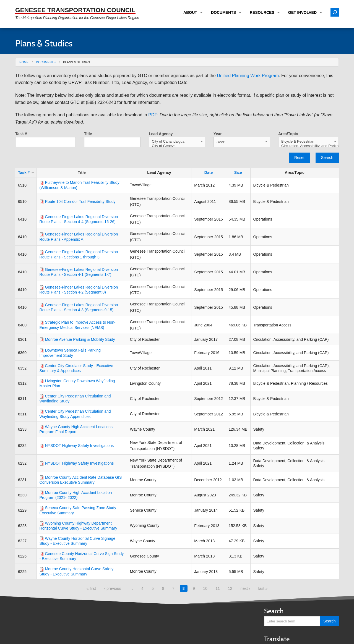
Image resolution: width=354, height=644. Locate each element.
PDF (153, 115)
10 (205, 588)
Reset (299, 158)
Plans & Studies (76, 62)
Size (238, 172)
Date (209, 172)
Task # (21, 134)
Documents (223, 12)
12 (230, 588)
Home (24, 62)
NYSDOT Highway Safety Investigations (79, 446)
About (190, 12)
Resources (262, 12)
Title (88, 134)
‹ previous (112, 588)
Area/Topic (288, 134)
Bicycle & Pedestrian (309, 142)
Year (218, 134)
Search (327, 158)
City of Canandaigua (177, 142)
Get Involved (302, 12)
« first (91, 588)
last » (263, 588)
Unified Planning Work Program (248, 76)
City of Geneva (177, 146)
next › (245, 588)
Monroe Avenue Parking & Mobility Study (80, 339)
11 (218, 588)
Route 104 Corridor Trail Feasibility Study (80, 201)
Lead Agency (161, 134)
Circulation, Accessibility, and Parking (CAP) (309, 146)
